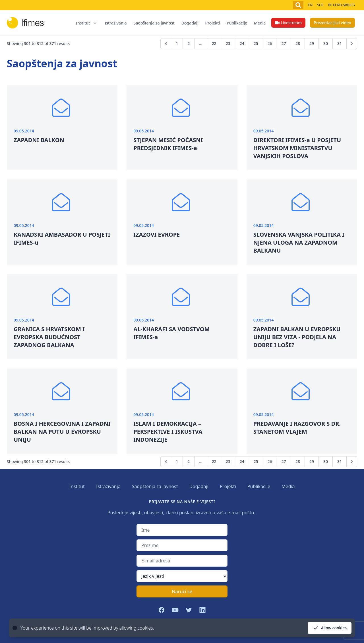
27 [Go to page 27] (284, 43)
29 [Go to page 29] (312, 43)
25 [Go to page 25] (256, 43)
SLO (320, 5)
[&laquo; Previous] (166, 44)
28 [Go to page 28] (298, 43)
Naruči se (182, 591)
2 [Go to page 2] (189, 43)
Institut (77, 486)
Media (260, 23)
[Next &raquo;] (352, 44)
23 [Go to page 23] (228, 43)
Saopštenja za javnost (154, 23)
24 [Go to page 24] (242, 43)
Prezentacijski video (332, 23)
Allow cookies (330, 628)
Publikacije (237, 23)
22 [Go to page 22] (214, 43)
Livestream (288, 23)
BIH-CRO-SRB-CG (341, 5)
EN (310, 5)
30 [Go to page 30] (326, 43)
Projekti (213, 23)
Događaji (190, 23)
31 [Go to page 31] (340, 43)
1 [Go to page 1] (177, 43)
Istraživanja (116, 23)
